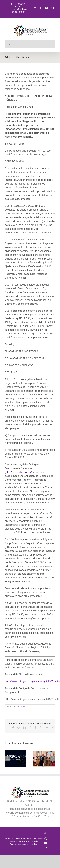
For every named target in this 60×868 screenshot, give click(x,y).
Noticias (21, 707)
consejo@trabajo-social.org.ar (18, 10)
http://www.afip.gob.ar (18, 472)
